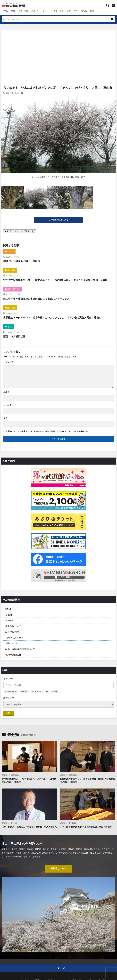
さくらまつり (37, 691)
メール (7, 405)
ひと (76, 11)
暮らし (84, 11)
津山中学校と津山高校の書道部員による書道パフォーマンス (36, 299)
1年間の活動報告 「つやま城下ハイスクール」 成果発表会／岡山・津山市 (29, 780)
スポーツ (35, 11)
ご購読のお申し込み (14, 638)
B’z (47, 691)
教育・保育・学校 (14, 289)
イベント (46, 11)
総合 (92, 11)
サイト (6, 418)
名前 (6, 392)
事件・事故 (23, 11)
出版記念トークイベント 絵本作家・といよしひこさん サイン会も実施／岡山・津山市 (54, 317)
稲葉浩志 (24, 691)
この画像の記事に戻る (58, 220)
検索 (8, 713)
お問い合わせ (11, 643)
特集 (13, 11)
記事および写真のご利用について (20, 649)
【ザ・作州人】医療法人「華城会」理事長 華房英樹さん (29, 827)
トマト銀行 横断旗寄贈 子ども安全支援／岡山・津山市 (86, 827)
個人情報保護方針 (13, 655)
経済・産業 (11, 270)
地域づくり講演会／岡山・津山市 (22, 261)
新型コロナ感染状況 (14, 336)
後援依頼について (13, 626)
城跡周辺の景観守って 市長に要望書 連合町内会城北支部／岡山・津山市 (87, 780)
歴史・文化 (58, 11)
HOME (5, 11)
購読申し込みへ (58, 869)
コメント (8, 362)
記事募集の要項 (12, 632)
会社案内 (9, 615)
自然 (68, 11)
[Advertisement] (58, 44)
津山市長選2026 (11, 691)
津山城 (54, 691)
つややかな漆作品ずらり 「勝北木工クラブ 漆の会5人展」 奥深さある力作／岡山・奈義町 (55, 280)
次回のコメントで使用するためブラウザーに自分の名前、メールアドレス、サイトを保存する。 (48, 431)
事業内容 (9, 620)
